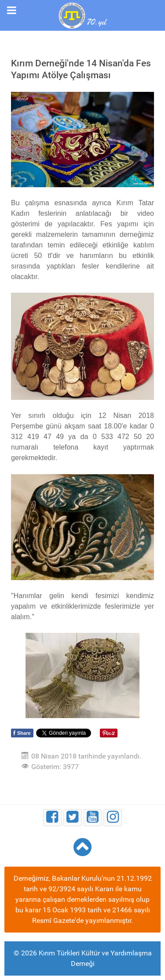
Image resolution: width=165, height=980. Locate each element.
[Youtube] (93, 818)
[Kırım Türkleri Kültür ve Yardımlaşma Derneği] (82, 15)
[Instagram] (113, 818)
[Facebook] (52, 818)
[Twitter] (73, 818)
